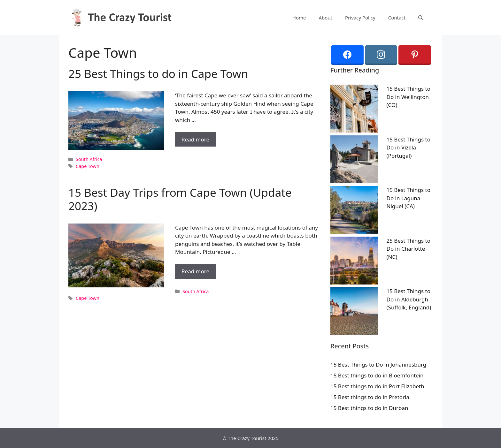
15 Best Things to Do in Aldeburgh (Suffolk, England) (409, 299)
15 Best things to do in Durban (369, 408)
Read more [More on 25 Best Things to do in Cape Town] (195, 139)
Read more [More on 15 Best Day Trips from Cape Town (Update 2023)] (195, 271)
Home (299, 18)
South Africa (89, 159)
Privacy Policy (360, 18)
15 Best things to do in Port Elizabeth (377, 386)
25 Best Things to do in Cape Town (158, 74)
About (325, 18)
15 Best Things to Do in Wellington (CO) (409, 97)
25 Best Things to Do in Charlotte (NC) (409, 249)
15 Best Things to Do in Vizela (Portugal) (409, 148)
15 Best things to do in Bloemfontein (377, 375)
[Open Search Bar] (421, 18)
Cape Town (88, 166)
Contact (397, 18)
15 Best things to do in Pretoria (370, 397)
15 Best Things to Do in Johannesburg (378, 364)
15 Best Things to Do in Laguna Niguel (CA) (409, 198)
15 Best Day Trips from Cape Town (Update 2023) (180, 199)
